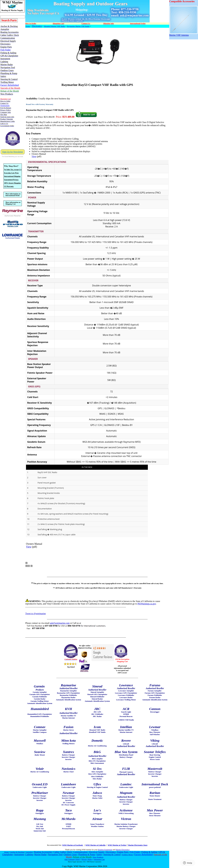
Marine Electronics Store (138, 845)
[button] (97, 162)
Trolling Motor (127, 855)
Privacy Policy (87, 859)
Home (28, 26)
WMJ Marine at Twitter (117, 845)
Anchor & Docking (17, 852)
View (34, 156)
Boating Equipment (105, 850)
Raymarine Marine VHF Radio (78, 26)
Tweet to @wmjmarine (36, 614)
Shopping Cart (99, 859)
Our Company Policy (72, 859)
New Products (98, 857)
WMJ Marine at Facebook (73, 845)
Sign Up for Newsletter (13, 152)
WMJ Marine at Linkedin (95, 845)
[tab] (97, 162)
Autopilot (29, 852)
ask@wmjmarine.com (60, 623)
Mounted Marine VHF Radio (54, 26)
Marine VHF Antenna (183, 34)
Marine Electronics (123, 850)
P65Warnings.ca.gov (147, 604)
